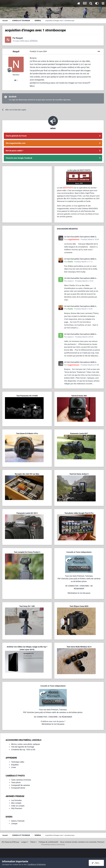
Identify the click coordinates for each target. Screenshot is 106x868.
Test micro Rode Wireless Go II (79, 647)
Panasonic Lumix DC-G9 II (27, 513)
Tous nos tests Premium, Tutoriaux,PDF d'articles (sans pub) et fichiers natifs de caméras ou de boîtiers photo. (79, 579)
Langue (24, 842)
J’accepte (97, 863)
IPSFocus (16, 842)
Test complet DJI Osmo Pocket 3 (27, 552)
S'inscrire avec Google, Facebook (19, 158)
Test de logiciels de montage (23, 747)
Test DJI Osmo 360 (79, 396)
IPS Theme (6, 842)
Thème (33, 842)
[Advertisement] (27, 186)
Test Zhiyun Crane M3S (79, 606)
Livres (14, 767)
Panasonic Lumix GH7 (79, 433)
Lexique (14, 824)
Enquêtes (15, 765)
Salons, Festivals (18, 821)
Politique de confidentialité (48, 842)
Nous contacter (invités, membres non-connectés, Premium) (82, 842)
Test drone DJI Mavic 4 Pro (27, 433)
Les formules (16, 800)
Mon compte (16, 803)
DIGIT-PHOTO (68, 188)
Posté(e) (38, 51)
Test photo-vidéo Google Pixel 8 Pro (79, 513)
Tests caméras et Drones (21, 780)
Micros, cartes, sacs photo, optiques (26, 744)
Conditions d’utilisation (37, 864)
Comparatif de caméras (21, 785)
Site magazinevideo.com (16, 143)
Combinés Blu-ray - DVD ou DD (23, 750)
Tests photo (16, 782)
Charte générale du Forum (16, 136)
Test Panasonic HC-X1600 (27, 396)
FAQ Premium (17, 808)
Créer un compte (18, 806)
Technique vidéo (18, 762)
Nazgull (19, 38)
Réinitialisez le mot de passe (79, 593)
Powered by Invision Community (53, 845)
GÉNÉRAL (34, 41)
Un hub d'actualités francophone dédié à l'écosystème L (80, 237)
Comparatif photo (18, 788)
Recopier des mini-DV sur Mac (27, 474)
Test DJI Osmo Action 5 (79, 474)
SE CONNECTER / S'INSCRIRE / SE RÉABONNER (53, 717)
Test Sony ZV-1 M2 (27, 606)
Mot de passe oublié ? (14, 151)
